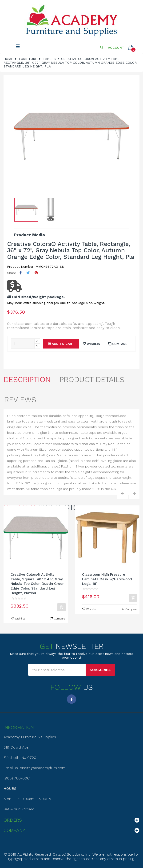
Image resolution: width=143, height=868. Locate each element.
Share (21, 273)
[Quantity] (23, 344)
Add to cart (61, 344)
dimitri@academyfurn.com (43, 768)
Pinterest (36, 273)
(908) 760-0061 (17, 778)
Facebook (71, 699)
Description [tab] (27, 379)
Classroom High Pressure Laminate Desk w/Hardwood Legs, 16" (107, 579)
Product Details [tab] (92, 379)
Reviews (20, 400)
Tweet (28, 273)
